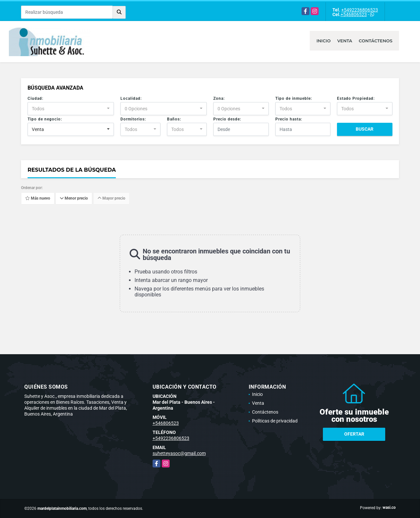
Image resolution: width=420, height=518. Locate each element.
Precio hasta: (289, 119)
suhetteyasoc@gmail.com (179, 453)
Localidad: (131, 98)
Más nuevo (38, 199)
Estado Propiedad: (356, 98)
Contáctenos (376, 41)
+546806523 (354, 14)
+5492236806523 (360, 10)
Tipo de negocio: (45, 119)
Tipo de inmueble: (294, 98)
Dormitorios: (133, 119)
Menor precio (74, 199)
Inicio (323, 41)
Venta (345, 41)
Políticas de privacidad (275, 421)
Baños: (174, 119)
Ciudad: (35, 98)
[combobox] (71, 109)
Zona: (219, 98)
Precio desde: (227, 119)
